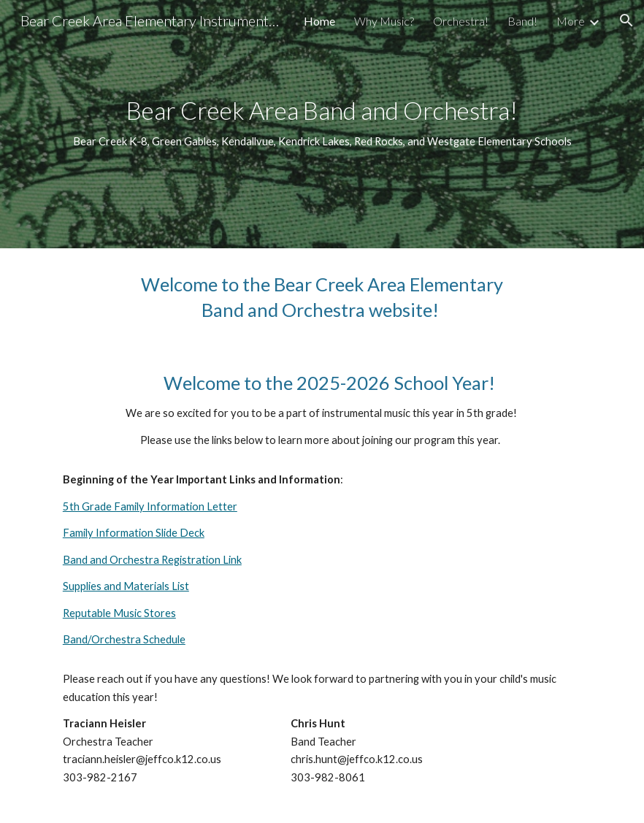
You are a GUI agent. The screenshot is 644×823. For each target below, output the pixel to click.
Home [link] (319, 21)
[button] (626, 20)
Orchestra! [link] (461, 21)
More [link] (571, 21)
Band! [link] (522, 21)
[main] (322, 124)
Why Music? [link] (384, 21)
